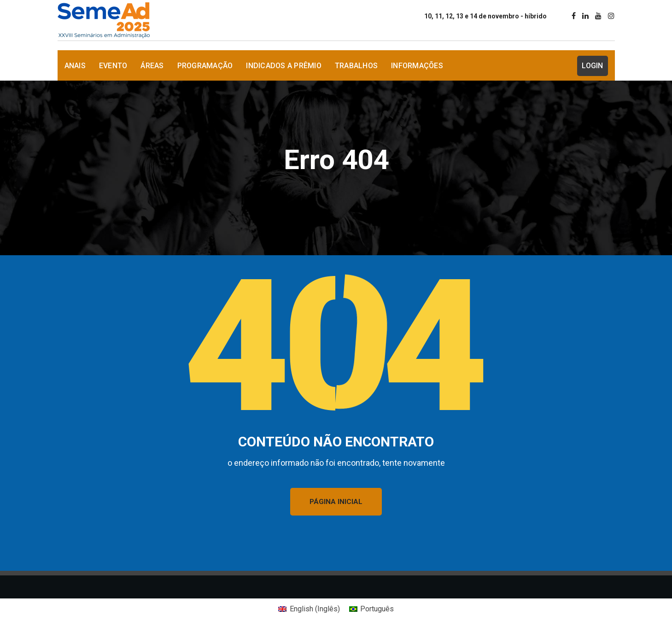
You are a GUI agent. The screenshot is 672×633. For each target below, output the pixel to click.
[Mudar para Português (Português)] (371, 609)
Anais (75, 66)
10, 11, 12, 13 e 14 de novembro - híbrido (485, 16)
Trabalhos (356, 66)
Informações (417, 66)
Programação (205, 66)
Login (592, 66)
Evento (113, 66)
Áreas (152, 66)
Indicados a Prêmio (284, 66)
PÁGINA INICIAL (336, 502)
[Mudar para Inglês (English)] (309, 609)
